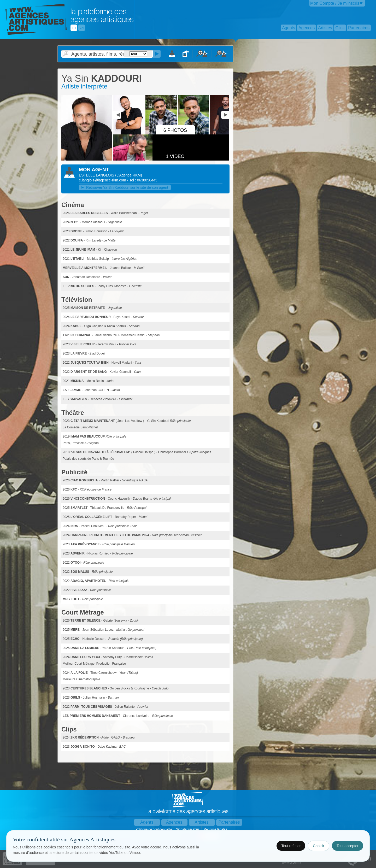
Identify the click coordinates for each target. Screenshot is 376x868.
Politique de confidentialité (154, 829)
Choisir (319, 846)
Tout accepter (348, 846)
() (128, 175)
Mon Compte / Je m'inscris (335, 3)
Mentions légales (216, 829)
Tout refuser (291, 846)
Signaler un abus (188, 829)
